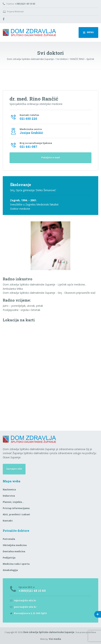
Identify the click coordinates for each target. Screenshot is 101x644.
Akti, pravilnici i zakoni (16, 514)
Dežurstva (9, 496)
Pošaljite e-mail (51, 158)
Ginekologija (10, 570)
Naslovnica (9, 490)
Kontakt (8, 521)
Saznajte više (14, 469)
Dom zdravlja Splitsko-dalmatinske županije (49, 632)
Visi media (55, 639)
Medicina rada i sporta (16, 564)
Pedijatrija (9, 558)
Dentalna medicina (14, 551)
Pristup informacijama (16, 508)
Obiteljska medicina (15, 545)
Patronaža (9, 539)
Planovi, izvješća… (13, 502)
